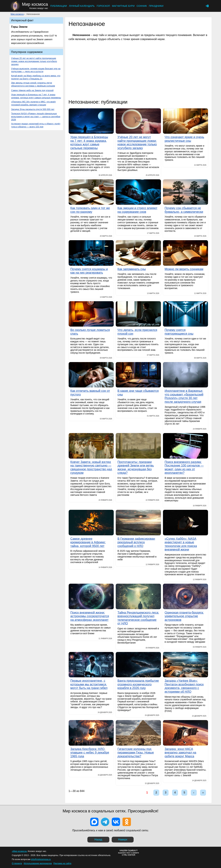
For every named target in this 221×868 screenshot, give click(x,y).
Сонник (142, 6)
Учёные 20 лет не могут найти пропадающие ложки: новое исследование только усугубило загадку (34, 61)
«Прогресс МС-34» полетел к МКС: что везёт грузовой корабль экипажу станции (33, 103)
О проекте (17, 863)
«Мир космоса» (19, 851)
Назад (98, 840)
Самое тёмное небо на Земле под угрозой (32, 90)
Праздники (156, 6)
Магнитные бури (123, 6)
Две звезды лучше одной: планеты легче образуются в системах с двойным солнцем (33, 84)
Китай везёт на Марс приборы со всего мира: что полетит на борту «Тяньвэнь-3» (36, 77)
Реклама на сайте (62, 863)
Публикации (59, 6)
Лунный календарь (82, 6)
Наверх (123, 840)
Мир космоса (17, 14)
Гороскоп (103, 6)
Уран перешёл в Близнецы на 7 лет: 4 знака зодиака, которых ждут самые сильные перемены (36, 96)
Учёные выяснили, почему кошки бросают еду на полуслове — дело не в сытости (36, 70)
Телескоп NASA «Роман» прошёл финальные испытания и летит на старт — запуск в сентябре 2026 (36, 117)
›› (203, 793)
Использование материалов (38, 863)
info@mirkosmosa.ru (41, 859)
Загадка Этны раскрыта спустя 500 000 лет (33, 109)
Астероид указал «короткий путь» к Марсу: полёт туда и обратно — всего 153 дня (36, 125)
